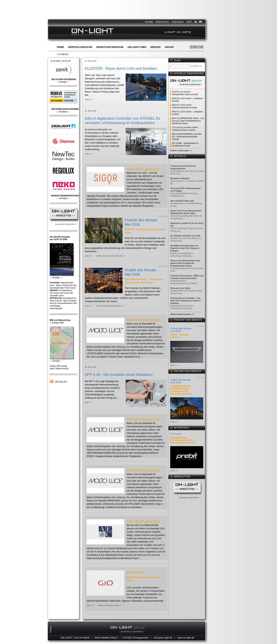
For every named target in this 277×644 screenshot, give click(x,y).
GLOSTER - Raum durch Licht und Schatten (121, 68)
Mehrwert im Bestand (180, 178)
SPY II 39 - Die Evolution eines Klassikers (119, 375)
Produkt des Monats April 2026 (181, 330)
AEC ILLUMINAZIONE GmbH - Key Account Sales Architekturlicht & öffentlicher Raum (188, 121)
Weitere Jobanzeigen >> (181, 150)
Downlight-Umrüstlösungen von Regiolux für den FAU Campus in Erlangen (185, 248)
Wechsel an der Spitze (180, 288)
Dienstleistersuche (110, 47)
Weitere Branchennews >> (182, 314)
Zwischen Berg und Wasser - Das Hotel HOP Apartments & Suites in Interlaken (186, 301)
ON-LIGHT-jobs (137, 47)
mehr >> (89, 99)
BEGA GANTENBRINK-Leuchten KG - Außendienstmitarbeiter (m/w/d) (187, 137)
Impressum (178, 22)
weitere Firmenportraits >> (110, 605)
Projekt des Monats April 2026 (180, 381)
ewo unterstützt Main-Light (182, 201)
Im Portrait (135, 572)
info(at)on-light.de (163, 638)
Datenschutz (162, 22)
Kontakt (149, 22)
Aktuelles (61, 382)
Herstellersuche (80, 47)
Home (60, 47)
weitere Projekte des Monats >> (110, 306)
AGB (189, 22)
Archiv (169, 47)
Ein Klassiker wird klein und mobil (185, 236)
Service (155, 47)
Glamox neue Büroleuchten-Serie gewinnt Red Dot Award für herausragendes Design (185, 263)
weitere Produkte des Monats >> (110, 256)
